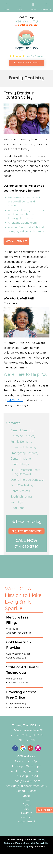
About (27, 804)
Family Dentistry (21, 442)
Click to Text (45, 810)
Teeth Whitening (21, 497)
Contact (26, 817)
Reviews (27, 813)
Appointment (26, 821)
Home (27, 800)
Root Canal (18, 508)
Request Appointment (26, 531)
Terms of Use (23, 843)
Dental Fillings (20, 464)
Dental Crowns (20, 491)
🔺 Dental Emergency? (26, 25)
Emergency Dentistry (25, 453)
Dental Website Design (18, 847)
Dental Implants (21, 458)
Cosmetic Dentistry (23, 436)
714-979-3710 (27, 21)
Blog (26, 809)
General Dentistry (22, 430)
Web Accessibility (40, 843)
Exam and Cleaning (23, 447)
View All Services (16, 241)
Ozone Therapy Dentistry (27, 480)
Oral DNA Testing (22, 485)
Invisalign (17, 502)
